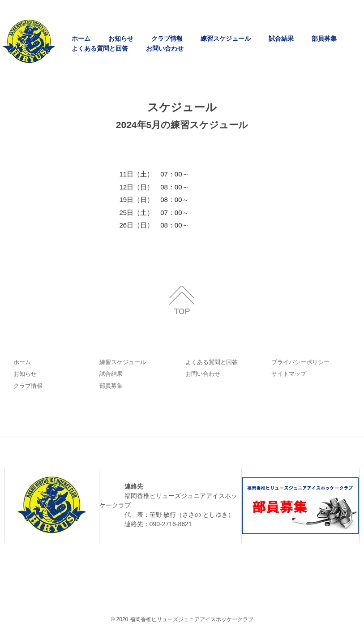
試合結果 (281, 39)
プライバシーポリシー (300, 362)
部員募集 (324, 39)
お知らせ (121, 39)
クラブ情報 (167, 39)
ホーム (81, 39)
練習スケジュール (226, 39)
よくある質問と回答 (100, 48)
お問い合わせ (165, 48)
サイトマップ (289, 374)
